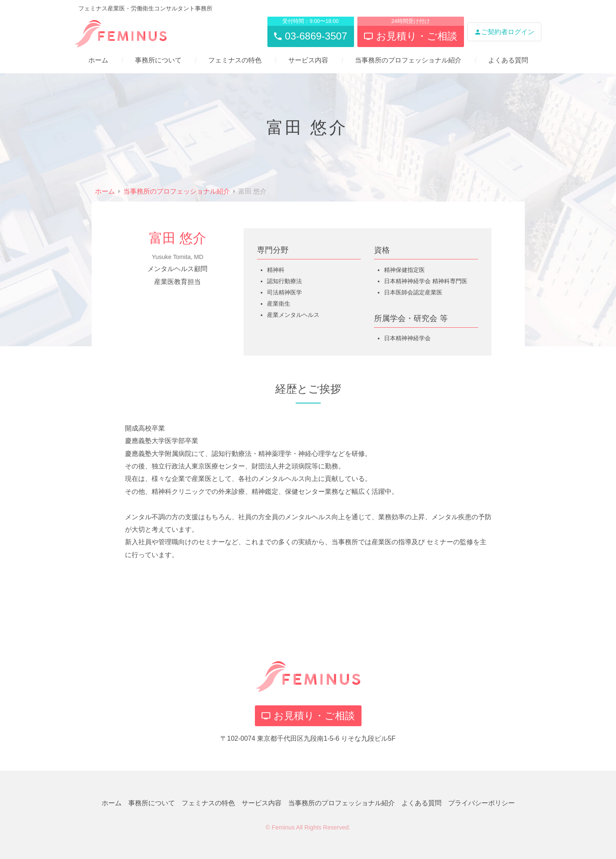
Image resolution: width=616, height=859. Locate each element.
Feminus (283, 827)
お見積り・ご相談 (308, 716)
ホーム (98, 60)
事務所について (158, 60)
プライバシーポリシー (481, 803)
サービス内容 (308, 60)
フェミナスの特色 (235, 60)
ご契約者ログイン (504, 32)
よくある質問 (508, 60)
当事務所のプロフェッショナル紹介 (408, 60)
